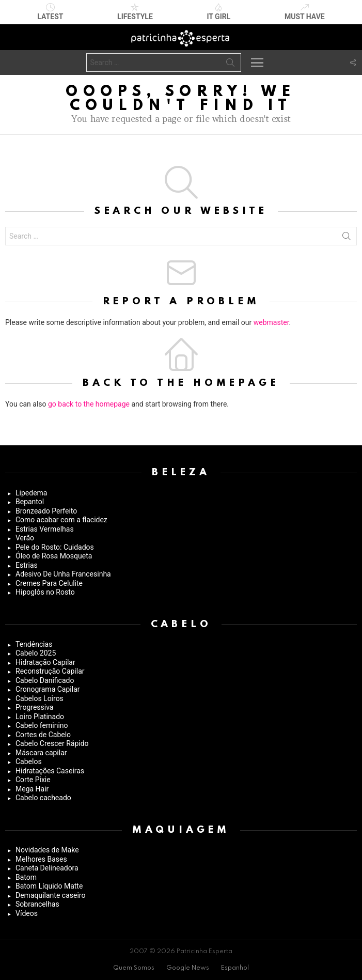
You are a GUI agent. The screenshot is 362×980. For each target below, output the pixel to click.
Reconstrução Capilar (50, 671)
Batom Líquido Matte (49, 886)
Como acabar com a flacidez (61, 520)
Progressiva (34, 707)
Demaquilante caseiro (50, 895)
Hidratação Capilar (45, 662)
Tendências (34, 644)
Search (230, 65)
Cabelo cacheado (43, 798)
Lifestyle (135, 12)
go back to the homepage (89, 404)
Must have (305, 12)
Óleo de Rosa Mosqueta (54, 556)
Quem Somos (134, 968)
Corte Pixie (33, 780)
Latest (50, 12)
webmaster (271, 322)
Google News (188, 968)
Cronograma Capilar (48, 689)
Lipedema (31, 493)
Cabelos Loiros (40, 698)
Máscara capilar (41, 753)
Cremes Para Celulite (49, 583)
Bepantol (30, 502)
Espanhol (235, 968)
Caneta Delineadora (47, 868)
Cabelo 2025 (36, 653)
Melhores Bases (41, 859)
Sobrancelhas (37, 904)
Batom (26, 877)
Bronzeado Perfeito (46, 511)
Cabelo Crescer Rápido (52, 743)
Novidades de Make (47, 850)
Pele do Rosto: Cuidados (55, 547)
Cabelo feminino (42, 725)
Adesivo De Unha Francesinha (63, 574)
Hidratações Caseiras (50, 771)
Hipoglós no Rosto (45, 592)
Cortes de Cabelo (43, 735)
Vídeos (27, 913)
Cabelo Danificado (45, 680)
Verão (25, 538)
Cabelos (29, 761)
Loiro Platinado (40, 717)
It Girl (218, 12)
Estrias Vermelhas (45, 529)
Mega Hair (32, 789)
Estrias (27, 565)
